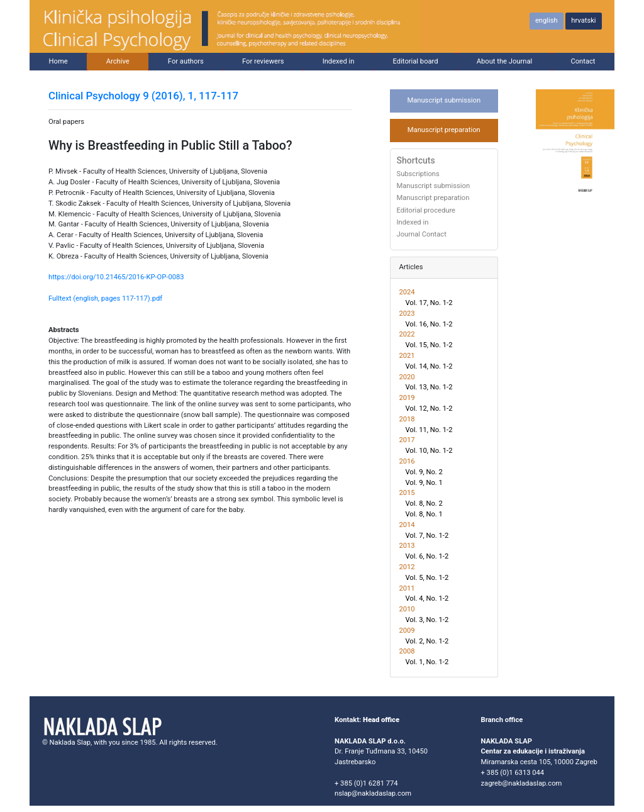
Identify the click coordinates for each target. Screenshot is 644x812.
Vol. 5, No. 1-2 (427, 578)
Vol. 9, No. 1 (424, 483)
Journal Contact (422, 235)
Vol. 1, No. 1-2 (427, 662)
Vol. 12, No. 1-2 (429, 409)
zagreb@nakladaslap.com (522, 783)
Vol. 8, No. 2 (424, 503)
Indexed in (339, 61)
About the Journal (505, 61)
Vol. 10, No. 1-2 (429, 451)
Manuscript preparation (444, 130)
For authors (186, 61)
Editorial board (416, 61)
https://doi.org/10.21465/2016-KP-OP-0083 (116, 277)
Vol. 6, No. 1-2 (427, 556)
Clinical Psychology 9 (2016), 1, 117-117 (143, 96)
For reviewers (263, 61)
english (547, 20)
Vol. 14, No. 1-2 (429, 366)
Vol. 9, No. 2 (424, 472)
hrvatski (583, 20)
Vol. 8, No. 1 (424, 514)
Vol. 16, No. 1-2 (429, 324)
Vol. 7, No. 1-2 (427, 536)
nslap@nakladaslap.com (373, 793)
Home (58, 61)
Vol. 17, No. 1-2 (429, 303)
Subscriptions (418, 174)
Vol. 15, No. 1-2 (429, 345)
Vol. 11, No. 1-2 (429, 430)
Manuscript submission (444, 100)
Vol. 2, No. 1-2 (427, 641)
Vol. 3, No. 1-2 (427, 620)
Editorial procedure (426, 211)
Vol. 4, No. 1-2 (427, 598)
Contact (583, 61)
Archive (118, 61)
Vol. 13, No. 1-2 (429, 387)
